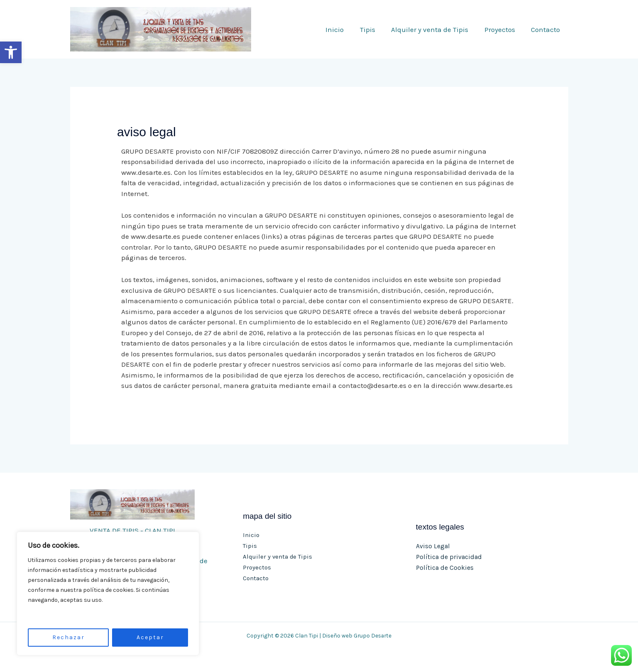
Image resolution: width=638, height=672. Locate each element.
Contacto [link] (547, 29)
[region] (108, 594)
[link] (11, 52)
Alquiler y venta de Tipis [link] (435, 29)
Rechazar (68, 637)
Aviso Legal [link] (433, 546)
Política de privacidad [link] (449, 557)
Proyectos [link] (503, 29)
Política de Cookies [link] (445, 568)
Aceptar (150, 637)
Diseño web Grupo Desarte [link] (357, 636)
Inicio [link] (343, 29)
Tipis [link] (374, 29)
